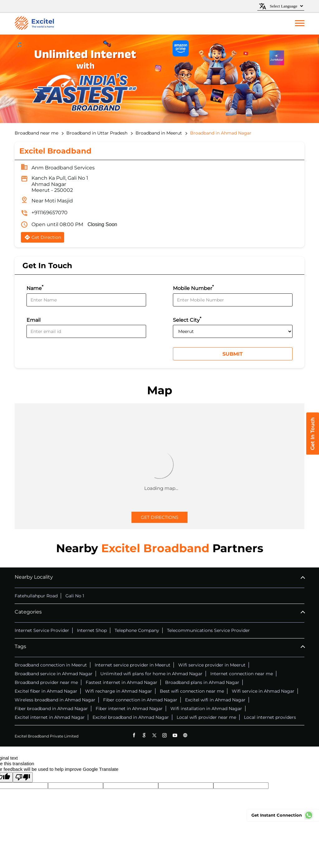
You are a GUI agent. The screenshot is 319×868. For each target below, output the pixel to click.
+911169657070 (50, 213)
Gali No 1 (75, 596)
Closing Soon (102, 224)
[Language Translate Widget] (286, 6)
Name (35, 288)
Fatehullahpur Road (36, 596)
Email (33, 320)
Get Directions (160, 517)
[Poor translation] (23, 777)
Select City (187, 319)
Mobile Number (193, 288)
